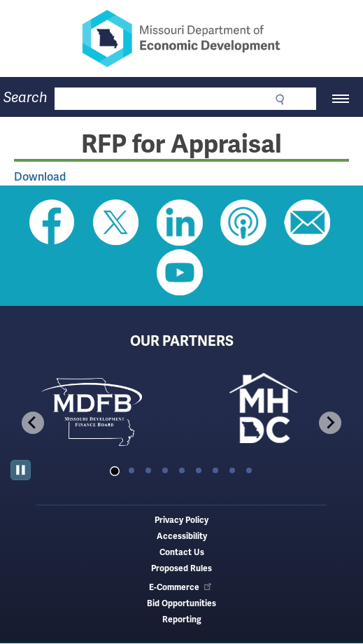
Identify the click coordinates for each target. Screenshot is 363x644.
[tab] (114, 471)
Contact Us (182, 553)
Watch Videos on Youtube (180, 272)
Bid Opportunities (181, 604)
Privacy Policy (181, 520)
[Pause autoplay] (21, 470)
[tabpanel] (96, 411)
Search (26, 98)
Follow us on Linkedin (180, 223)
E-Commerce (181, 588)
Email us (307, 223)
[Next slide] (330, 423)
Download (40, 177)
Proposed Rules (181, 569)
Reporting (182, 620)
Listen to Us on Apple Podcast (243, 223)
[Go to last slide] (33, 423)
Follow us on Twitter (116, 223)
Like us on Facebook (52, 223)
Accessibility (182, 537)
